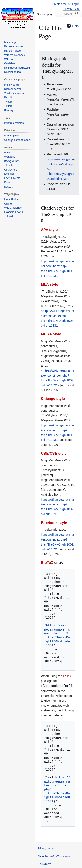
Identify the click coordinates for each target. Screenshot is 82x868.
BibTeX (47, 563)
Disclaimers (44, 864)
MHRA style (51, 334)
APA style (49, 230)
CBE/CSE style (54, 453)
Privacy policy (46, 848)
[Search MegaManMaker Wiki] (72, 14)
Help (72, 26)
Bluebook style (54, 523)
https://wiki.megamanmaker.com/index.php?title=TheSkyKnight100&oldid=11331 (57, 635)
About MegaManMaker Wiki (54, 856)
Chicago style (53, 399)
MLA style (50, 284)
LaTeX (67, 676)
